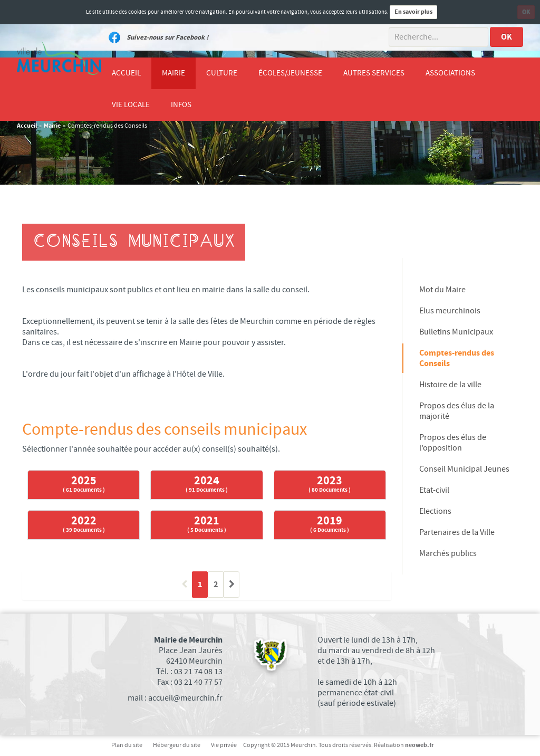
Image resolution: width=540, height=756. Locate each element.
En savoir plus (413, 12)
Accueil (27, 126)
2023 (330, 484)
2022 (84, 524)
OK (526, 12)
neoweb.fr (420, 745)
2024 (207, 484)
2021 (207, 524)
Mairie (52, 126)
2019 (330, 524)
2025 (84, 484)
